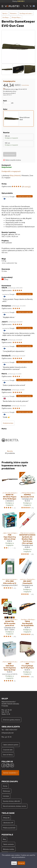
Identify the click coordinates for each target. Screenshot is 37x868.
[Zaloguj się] (27, 6)
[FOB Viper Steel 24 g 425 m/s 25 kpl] (10, 535)
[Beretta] (10, 444)
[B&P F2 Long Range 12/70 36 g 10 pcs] (27, 662)
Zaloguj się (6, 818)
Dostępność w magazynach (11, 171)
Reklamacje (6, 791)
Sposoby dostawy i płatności (11, 801)
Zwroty (5, 786)
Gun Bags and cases (26, 13)
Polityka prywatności (9, 828)
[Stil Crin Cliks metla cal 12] (10, 578)
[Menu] (2, 6)
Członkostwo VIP (8, 823)
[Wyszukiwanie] (24, 6)
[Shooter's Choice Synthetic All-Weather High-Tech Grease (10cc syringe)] (27, 535)
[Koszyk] (30, 6)
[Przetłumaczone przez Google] (8, 196)
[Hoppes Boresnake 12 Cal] (27, 491)
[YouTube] (12, 766)
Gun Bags (6, 17)
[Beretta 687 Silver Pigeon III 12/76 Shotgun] (10, 491)
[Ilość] (7, 103)
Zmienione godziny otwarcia (11, 720)
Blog (4, 839)
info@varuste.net (8, 733)
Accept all (21, 863)
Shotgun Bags (16, 17)
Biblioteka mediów (9, 849)
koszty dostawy (25, 85)
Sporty (5, 13)
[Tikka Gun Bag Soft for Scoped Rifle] (27, 619)
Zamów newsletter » (10, 773)
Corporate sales (8, 750)
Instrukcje (6, 796)
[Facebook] (3, 766)
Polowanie (13, 13)
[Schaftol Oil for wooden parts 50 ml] (10, 619)
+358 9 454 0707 (11, 730)
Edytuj (14, 863)
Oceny (19, 1)
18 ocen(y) (26, 187)
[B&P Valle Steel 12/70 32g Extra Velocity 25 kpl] (10, 662)
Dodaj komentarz (8, 423)
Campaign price (9, 81)
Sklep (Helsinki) (15, 176)
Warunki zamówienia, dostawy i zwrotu (15, 806)
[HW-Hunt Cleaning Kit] (27, 578)
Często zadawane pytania (11, 745)
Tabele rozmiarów (8, 844)
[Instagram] (8, 766)
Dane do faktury (8, 755)
